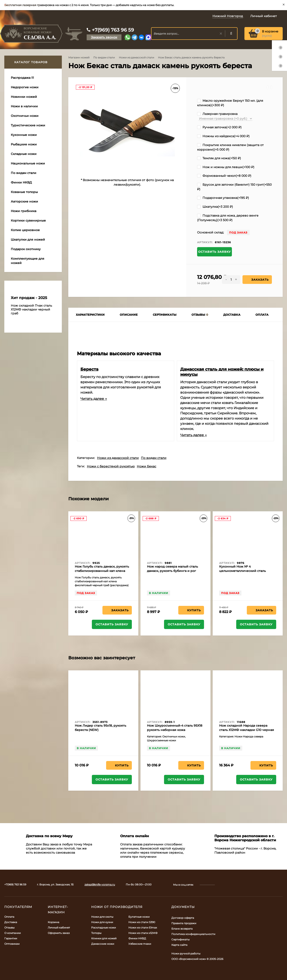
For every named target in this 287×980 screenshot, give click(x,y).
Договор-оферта (183, 918)
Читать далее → (94, 399)
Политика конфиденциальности (193, 934)
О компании (13, 933)
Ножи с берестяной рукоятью (111, 466)
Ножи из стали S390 (142, 922)
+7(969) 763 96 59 (113, 30)
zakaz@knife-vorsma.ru (100, 884)
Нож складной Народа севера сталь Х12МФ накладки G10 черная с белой (247, 730)
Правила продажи (184, 923)
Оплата (9, 917)
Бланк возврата (182, 929)
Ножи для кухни (102, 922)
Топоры (96, 933)
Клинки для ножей (104, 938)
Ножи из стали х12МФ (143, 933)
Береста (89, 369)
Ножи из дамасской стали (136, 57)
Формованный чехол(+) (224, 176)
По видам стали (104, 57)
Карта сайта (179, 945)
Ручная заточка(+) (219, 127)
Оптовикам (12, 944)
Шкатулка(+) (215, 207)
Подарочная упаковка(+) (223, 198)
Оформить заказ (59, 933)
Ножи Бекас (147, 466)
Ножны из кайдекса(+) (223, 136)
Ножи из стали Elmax (143, 928)
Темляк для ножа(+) (219, 158)
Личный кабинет (59, 928)
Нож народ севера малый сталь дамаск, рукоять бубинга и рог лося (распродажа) (172, 571)
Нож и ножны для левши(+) (226, 167)
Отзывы (9, 928)
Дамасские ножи (103, 944)
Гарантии (11, 938)
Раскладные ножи (104, 928)
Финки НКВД (137, 938)
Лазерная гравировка (217, 114)
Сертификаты (180, 939)
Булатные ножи (139, 917)
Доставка (11, 922)
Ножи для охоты (102, 917)
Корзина (53, 922)
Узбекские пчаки (140, 944)
